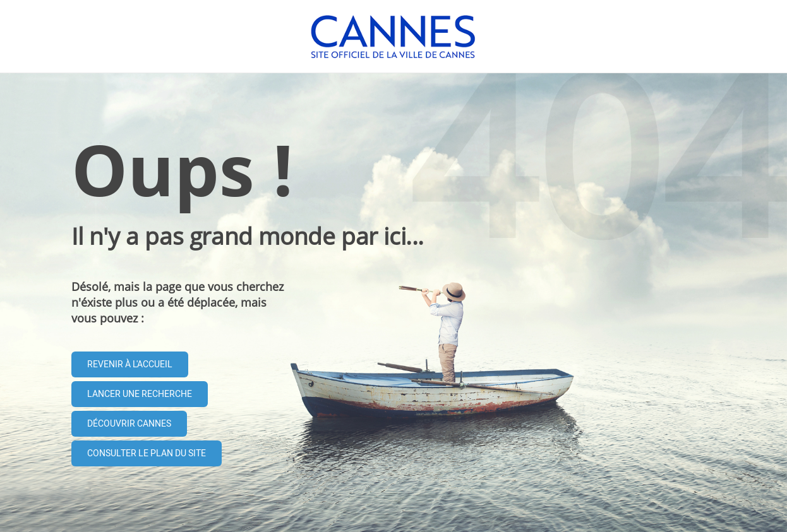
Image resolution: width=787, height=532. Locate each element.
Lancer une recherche (140, 394)
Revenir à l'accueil (130, 364)
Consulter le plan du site (147, 453)
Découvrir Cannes (129, 424)
